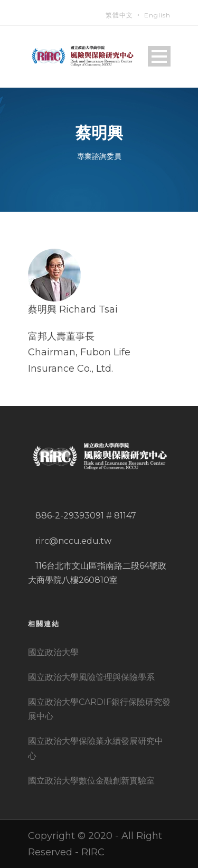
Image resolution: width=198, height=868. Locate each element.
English (157, 15)
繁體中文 (119, 15)
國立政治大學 (53, 652)
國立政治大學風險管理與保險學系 (91, 677)
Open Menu (159, 56)
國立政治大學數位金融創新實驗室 (91, 781)
